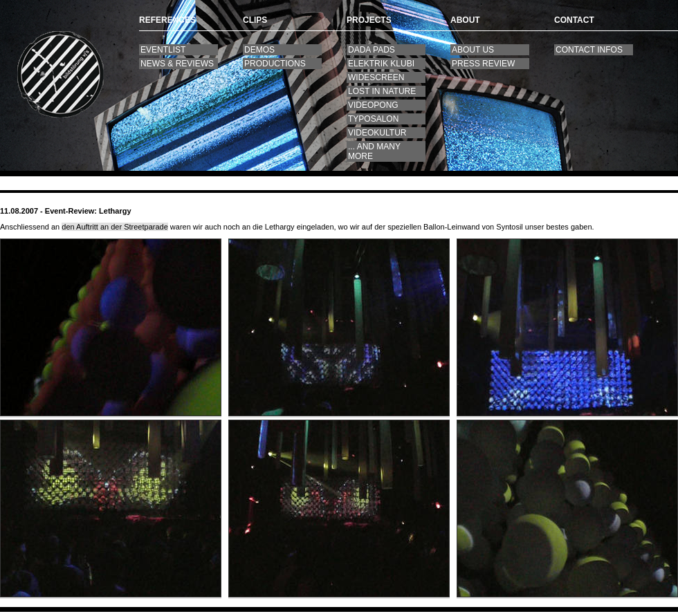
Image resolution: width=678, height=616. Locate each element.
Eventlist (163, 50)
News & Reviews (177, 64)
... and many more (374, 151)
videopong (373, 105)
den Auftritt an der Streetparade (115, 227)
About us (473, 50)
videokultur (377, 133)
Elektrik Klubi (381, 64)
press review (483, 64)
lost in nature (382, 91)
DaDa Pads (372, 50)
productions (275, 64)
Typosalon (373, 119)
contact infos (589, 50)
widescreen (376, 77)
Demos (259, 50)
